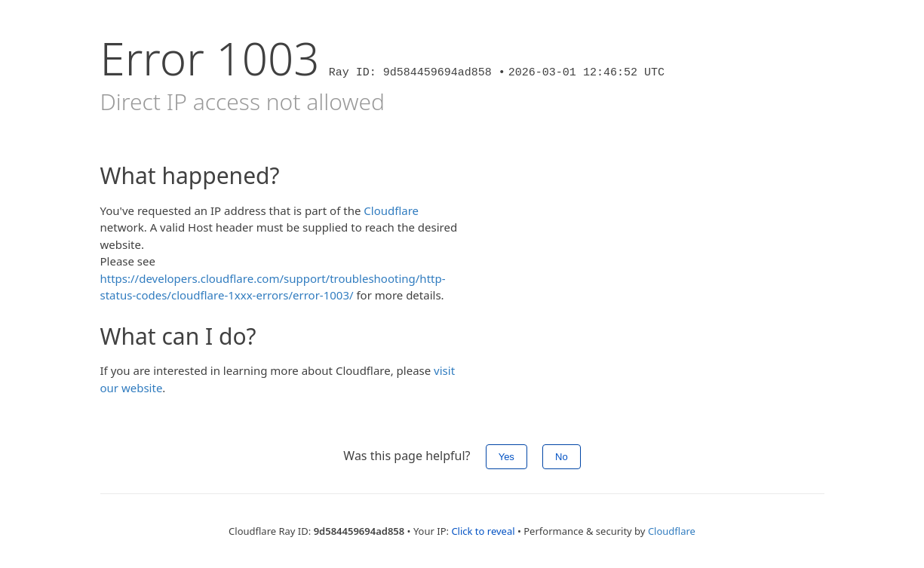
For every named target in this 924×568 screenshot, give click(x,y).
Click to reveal (483, 531)
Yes (507, 457)
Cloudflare (391, 210)
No (562, 457)
